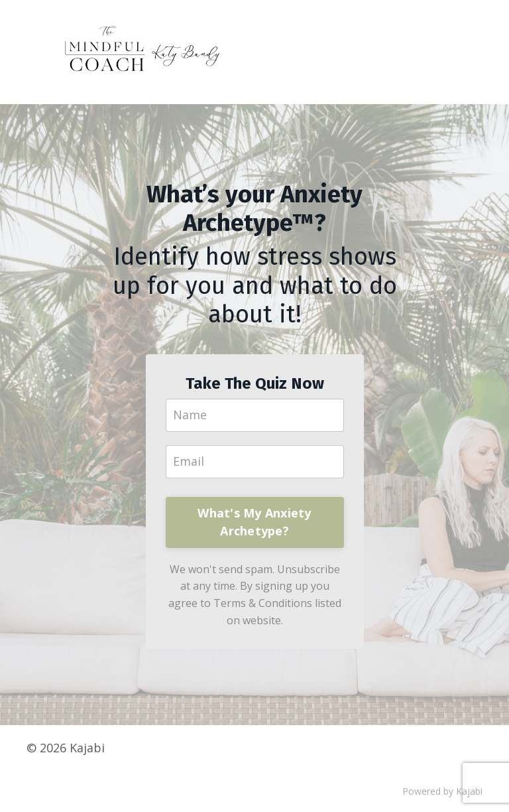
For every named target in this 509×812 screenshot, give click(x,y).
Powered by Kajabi (442, 791)
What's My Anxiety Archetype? (254, 522)
